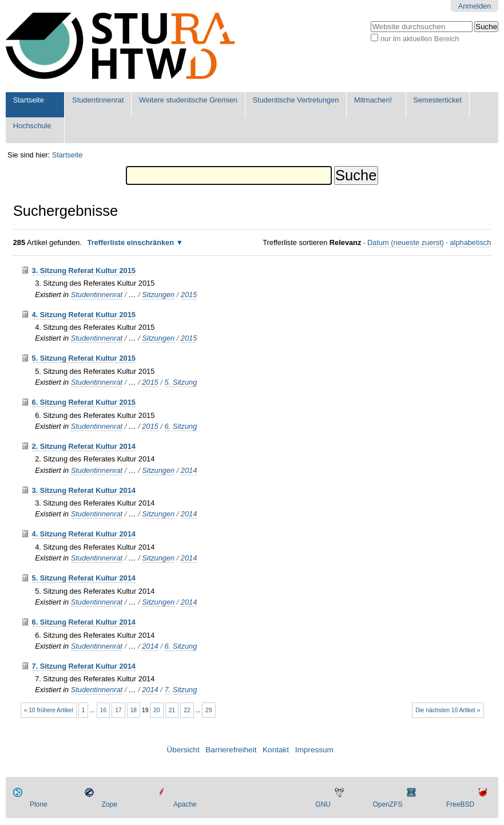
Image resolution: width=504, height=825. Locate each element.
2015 (189, 295)
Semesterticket (437, 100)
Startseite (29, 100)
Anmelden (475, 6)
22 (187, 710)
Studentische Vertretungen (296, 100)
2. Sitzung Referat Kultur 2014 (84, 446)
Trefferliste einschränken (131, 242)
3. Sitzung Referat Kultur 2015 (84, 271)
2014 (189, 470)
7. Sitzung (180, 690)
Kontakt (276, 750)
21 (172, 710)
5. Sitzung (180, 382)
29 (209, 710)
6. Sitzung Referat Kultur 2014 (84, 622)
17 (118, 710)
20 (156, 710)
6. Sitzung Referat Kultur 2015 (84, 402)
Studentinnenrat (98, 100)
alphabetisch (470, 242)
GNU (323, 804)
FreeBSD (460, 804)
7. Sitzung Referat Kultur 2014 (84, 666)
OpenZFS (388, 804)
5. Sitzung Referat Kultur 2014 (84, 578)
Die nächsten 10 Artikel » (448, 710)
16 (103, 710)
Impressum (314, 750)
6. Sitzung (180, 426)
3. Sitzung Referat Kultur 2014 (84, 490)
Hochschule (32, 126)
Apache (185, 804)
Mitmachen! (373, 100)
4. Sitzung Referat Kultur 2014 (84, 534)
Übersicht (183, 750)
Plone (39, 804)
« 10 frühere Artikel (49, 710)
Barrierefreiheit (231, 750)
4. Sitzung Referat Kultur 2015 (84, 315)
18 (134, 710)
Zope (109, 804)
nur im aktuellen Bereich (420, 39)
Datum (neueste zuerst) (406, 242)
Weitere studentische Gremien (188, 100)
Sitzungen (158, 295)
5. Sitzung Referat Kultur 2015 (84, 358)
